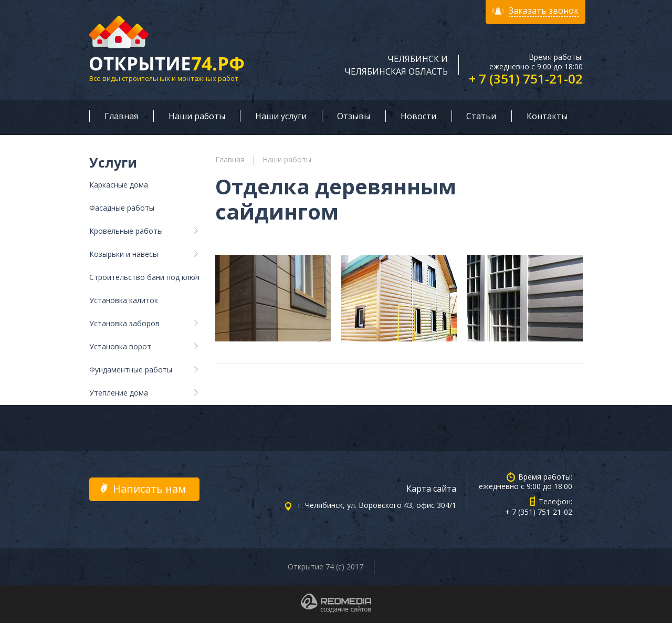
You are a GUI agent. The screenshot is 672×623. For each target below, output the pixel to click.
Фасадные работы (122, 208)
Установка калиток (124, 300)
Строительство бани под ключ (144, 277)
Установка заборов (124, 323)
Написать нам (149, 489)
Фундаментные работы (131, 370)
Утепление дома (119, 393)
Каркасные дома (119, 185)
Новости (418, 116)
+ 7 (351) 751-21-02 (526, 79)
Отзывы (354, 116)
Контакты (547, 116)
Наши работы (197, 116)
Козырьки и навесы (124, 254)
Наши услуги (281, 116)
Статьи (481, 116)
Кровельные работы (126, 231)
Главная (121, 116)
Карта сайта (431, 489)
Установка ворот (120, 346)
